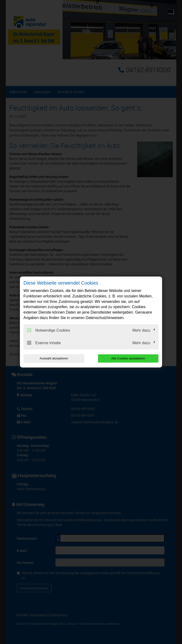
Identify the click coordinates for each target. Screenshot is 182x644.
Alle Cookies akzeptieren (128, 358)
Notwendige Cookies (49, 330)
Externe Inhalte (44, 343)
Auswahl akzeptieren (54, 358)
